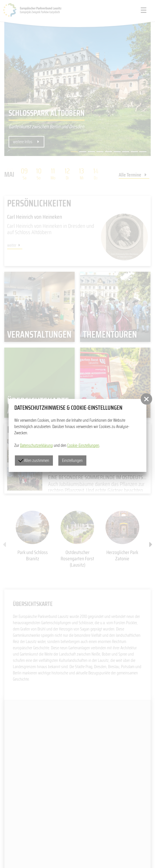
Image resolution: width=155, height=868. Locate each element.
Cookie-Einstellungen (83, 445)
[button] (146, 399)
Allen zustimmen (34, 461)
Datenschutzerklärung (36, 445)
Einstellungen (72, 461)
